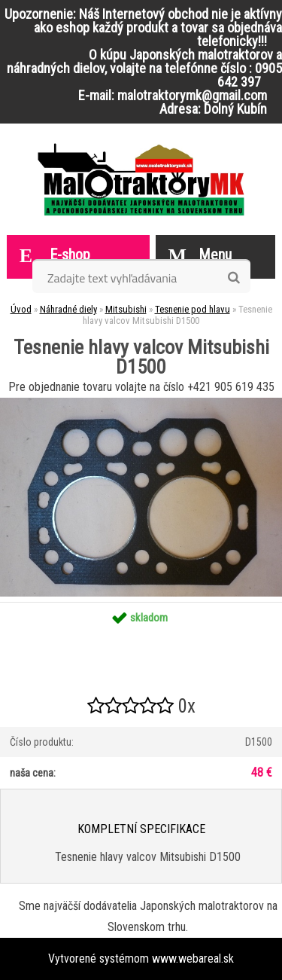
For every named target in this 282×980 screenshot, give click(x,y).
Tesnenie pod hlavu (193, 309)
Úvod (21, 309)
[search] (233, 278)
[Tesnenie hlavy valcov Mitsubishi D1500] (141, 403)
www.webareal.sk (193, 959)
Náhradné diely (68, 309)
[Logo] (141, 179)
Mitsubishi (126, 309)
